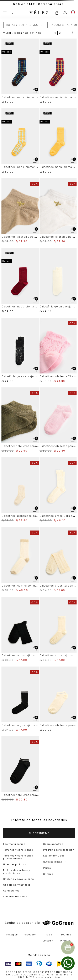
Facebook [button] (30, 935)
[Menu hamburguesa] (5, 12)
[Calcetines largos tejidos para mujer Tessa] (58, 629)
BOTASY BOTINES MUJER (24, 25)
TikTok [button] (48, 935)
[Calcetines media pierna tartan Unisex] (20, 71)
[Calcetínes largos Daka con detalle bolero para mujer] (58, 490)
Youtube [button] (66, 935)
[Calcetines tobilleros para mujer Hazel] (58, 699)
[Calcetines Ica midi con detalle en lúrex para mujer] (20, 559)
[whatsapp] (68, 963)
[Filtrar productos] (74, 33)
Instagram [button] (12, 935)
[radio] (55, 33)
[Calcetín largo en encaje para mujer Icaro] (58, 280)
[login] (65, 13)
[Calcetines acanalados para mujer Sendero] (20, 490)
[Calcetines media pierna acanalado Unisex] (58, 141)
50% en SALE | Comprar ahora (39, 4)
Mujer (7, 33)
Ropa (18, 33)
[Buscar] (12, 12)
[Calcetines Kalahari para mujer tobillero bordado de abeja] (20, 210)
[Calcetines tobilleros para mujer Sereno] (20, 420)
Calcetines (33, 33)
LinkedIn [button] (48, 941)
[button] (57, 13)
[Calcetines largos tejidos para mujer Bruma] (58, 559)
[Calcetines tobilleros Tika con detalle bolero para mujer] (58, 350)
